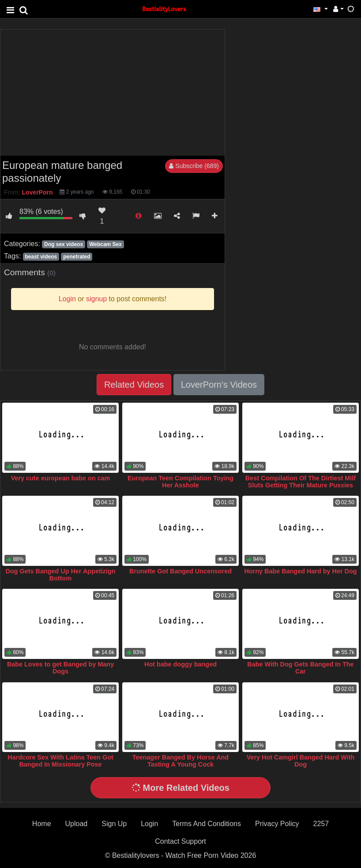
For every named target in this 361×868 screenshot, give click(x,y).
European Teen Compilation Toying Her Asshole (180, 482)
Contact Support (180, 841)
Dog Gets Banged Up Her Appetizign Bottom (61, 575)
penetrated (77, 257)
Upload (77, 824)
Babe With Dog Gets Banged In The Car (300, 668)
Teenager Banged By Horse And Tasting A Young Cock (180, 761)
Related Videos (134, 385)
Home (42, 824)
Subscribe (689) (194, 166)
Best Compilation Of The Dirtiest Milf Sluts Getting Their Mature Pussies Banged (301, 485)
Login (149, 824)
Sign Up (114, 824)
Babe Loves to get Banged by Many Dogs (60, 668)
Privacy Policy (277, 824)
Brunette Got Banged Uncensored (180, 571)
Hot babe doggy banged (180, 664)
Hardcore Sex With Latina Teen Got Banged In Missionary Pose (60, 761)
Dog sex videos (64, 244)
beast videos (41, 257)
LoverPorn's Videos (219, 385)
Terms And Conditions (207, 824)
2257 (321, 824)
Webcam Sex (105, 244)
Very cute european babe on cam (61, 478)
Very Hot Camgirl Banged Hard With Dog (301, 761)
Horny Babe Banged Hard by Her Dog (300, 571)
